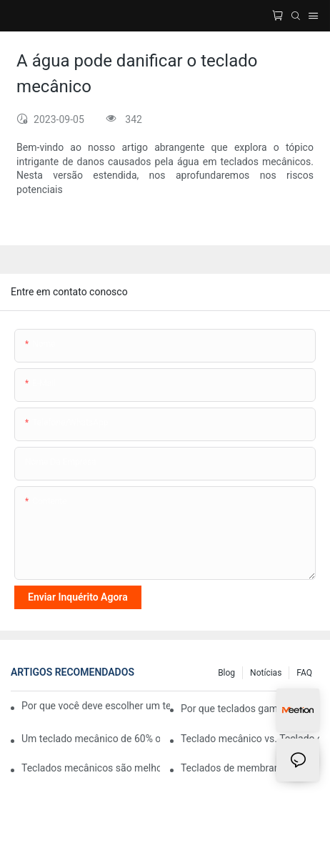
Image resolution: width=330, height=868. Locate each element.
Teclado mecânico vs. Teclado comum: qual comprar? (250, 739)
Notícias (266, 673)
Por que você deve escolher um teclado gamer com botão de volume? (96, 706)
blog (226, 673)
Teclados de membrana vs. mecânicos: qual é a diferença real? (250, 768)
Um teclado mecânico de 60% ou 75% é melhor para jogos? (91, 739)
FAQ (304, 673)
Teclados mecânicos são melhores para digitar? (91, 768)
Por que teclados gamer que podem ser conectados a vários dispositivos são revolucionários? (250, 709)
